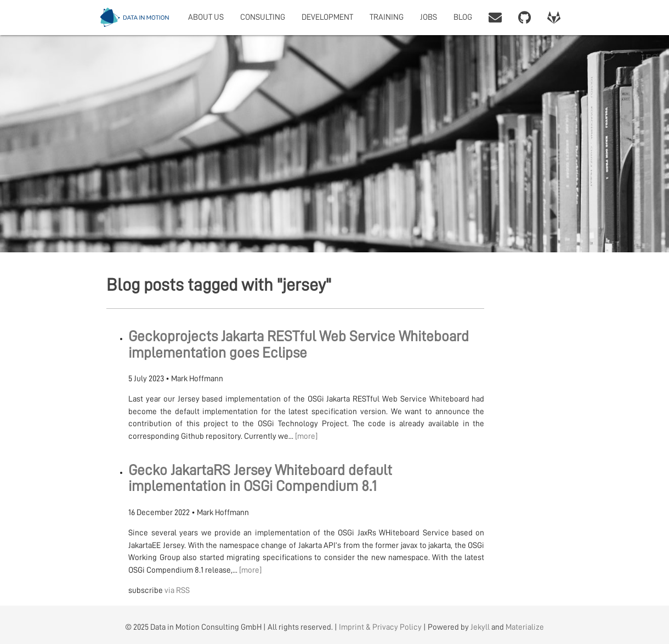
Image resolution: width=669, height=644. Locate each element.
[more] (306, 436)
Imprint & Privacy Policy (380, 627)
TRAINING (387, 17)
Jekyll (480, 627)
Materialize (525, 627)
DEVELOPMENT (327, 17)
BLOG (463, 17)
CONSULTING (263, 17)
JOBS (429, 17)
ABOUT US (206, 17)
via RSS (177, 591)
